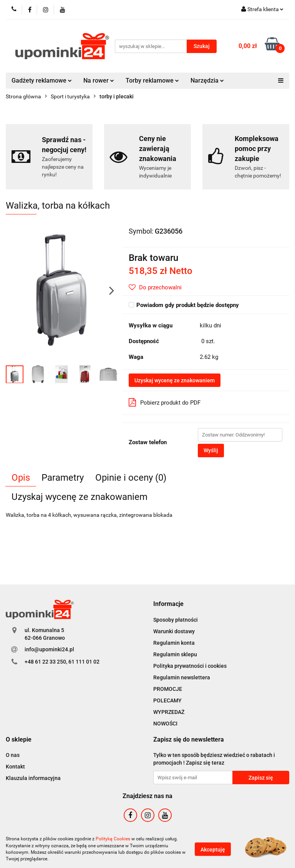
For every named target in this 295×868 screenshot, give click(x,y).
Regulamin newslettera (182, 677)
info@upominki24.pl (49, 649)
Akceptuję (213, 849)
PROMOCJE (168, 689)
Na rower (99, 80)
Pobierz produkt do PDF (165, 402)
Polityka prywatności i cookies (190, 666)
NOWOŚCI (165, 724)
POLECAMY (167, 700)
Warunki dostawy (174, 631)
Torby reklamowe (152, 80)
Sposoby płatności (176, 620)
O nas (13, 755)
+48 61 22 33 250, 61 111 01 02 (62, 662)
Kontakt (15, 767)
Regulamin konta (174, 643)
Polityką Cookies (113, 839)
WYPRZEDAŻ (169, 712)
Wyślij (211, 450)
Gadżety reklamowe (42, 80)
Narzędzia (207, 80)
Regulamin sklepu (175, 654)
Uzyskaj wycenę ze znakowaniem (175, 380)
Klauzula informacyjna (33, 778)
